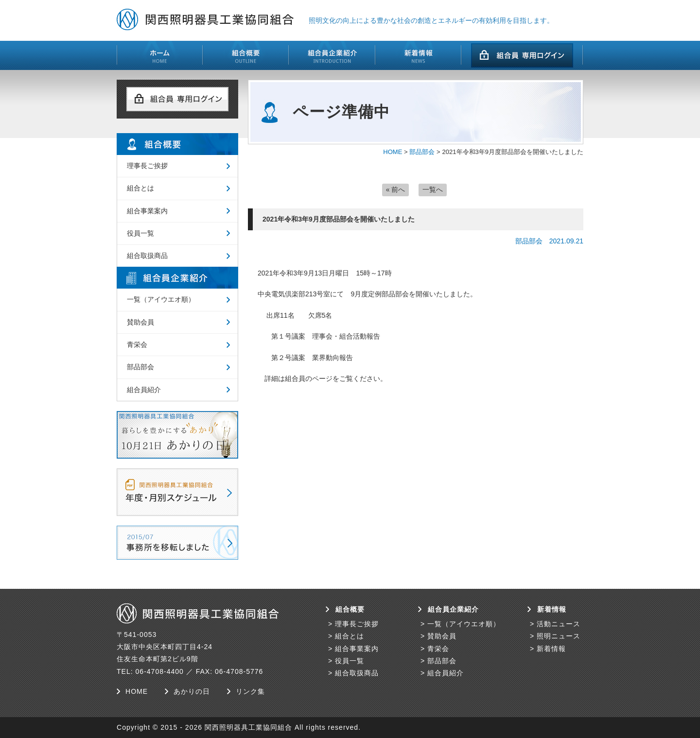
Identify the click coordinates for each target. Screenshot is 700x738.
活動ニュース (559, 624)
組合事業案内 (147, 211)
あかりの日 (192, 691)
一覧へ (433, 189)
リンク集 (250, 691)
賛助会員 (140, 322)
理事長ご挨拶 (147, 166)
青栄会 (137, 344)
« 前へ (396, 189)
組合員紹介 (144, 390)
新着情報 (551, 649)
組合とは (140, 188)
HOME (393, 152)
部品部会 (422, 152)
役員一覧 (140, 233)
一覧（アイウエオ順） (161, 299)
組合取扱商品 (147, 256)
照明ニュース (559, 636)
